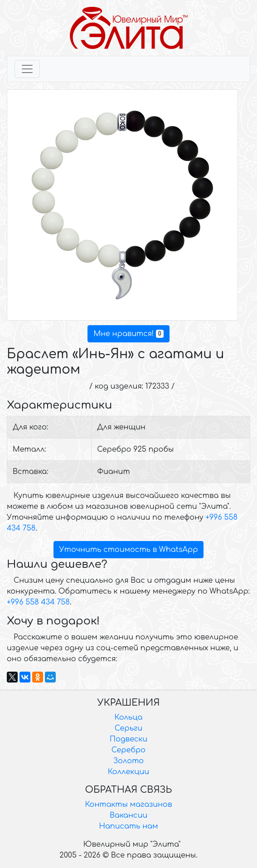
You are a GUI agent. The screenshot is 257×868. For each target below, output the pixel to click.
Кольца (129, 717)
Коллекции (128, 772)
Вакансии (128, 815)
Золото (128, 761)
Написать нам (129, 826)
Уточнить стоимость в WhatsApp (129, 550)
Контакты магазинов (129, 805)
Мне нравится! (128, 334)
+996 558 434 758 (38, 602)
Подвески (128, 739)
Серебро (128, 750)
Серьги (128, 728)
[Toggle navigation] (27, 69)
